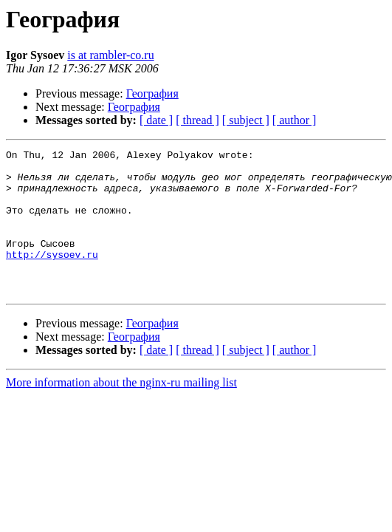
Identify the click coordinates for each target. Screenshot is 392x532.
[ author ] (295, 120)
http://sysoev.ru (52, 276)
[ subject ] (246, 120)
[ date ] (156, 120)
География (152, 93)
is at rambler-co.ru (110, 55)
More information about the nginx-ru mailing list (121, 411)
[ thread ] (197, 120)
